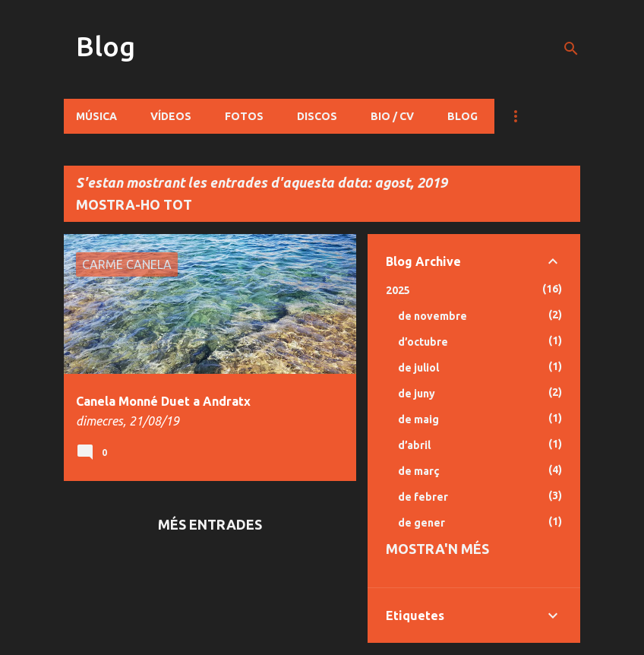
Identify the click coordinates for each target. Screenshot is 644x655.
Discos (317, 116)
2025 (398, 290)
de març (419, 471)
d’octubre (423, 342)
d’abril (414, 445)
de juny (417, 394)
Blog (106, 46)
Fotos (244, 116)
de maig (418, 419)
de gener (421, 523)
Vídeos (171, 116)
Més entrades (210, 524)
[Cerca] (571, 49)
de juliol (418, 368)
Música (96, 116)
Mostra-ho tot (134, 204)
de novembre (432, 316)
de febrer (423, 497)
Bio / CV (392, 116)
